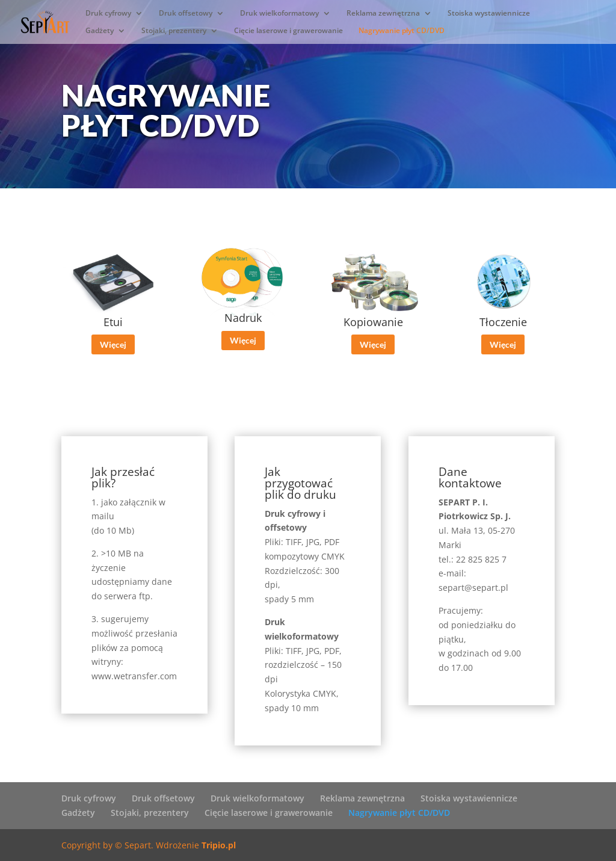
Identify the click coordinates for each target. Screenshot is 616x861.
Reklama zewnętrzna (383, 14)
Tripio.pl (219, 845)
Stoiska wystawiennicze (489, 14)
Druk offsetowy (186, 14)
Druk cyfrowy (108, 14)
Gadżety (100, 31)
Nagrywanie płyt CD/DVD (402, 31)
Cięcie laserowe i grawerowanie (288, 31)
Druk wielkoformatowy (279, 14)
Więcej (113, 344)
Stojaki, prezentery (174, 31)
